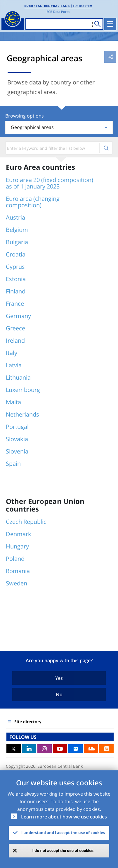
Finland (16, 291)
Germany (18, 316)
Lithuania (18, 377)
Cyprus (15, 267)
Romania (18, 571)
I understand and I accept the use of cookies (63, 833)
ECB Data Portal (58, 12)
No (59, 694)
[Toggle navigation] (110, 24)
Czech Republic (26, 522)
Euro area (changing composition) (33, 202)
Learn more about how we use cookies (64, 817)
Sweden (17, 583)
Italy (12, 353)
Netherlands (22, 414)
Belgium (17, 230)
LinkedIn (29, 749)
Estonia (16, 279)
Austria (15, 217)
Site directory (28, 722)
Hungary (17, 546)
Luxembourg (23, 390)
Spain (13, 464)
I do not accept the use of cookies (63, 851)
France (15, 304)
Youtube (60, 749)
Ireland (15, 340)
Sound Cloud (91, 749)
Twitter (14, 749)
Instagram (45, 749)
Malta (13, 402)
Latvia (14, 365)
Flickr (76, 749)
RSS (106, 749)
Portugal (17, 427)
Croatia (16, 254)
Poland (15, 559)
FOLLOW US (23, 737)
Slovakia (17, 439)
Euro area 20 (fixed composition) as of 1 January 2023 (50, 183)
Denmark (19, 534)
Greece (15, 328)
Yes (59, 678)
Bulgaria (17, 242)
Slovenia (17, 451)
